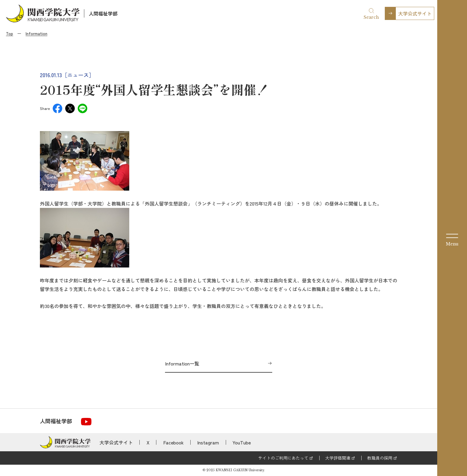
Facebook (173, 442)
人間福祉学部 (103, 13)
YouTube (242, 442)
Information (36, 33)
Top (10, 33)
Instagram (208, 442)
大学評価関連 (338, 458)
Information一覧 (182, 363)
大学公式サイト (415, 13)
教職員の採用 (380, 458)
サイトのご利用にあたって (283, 458)
